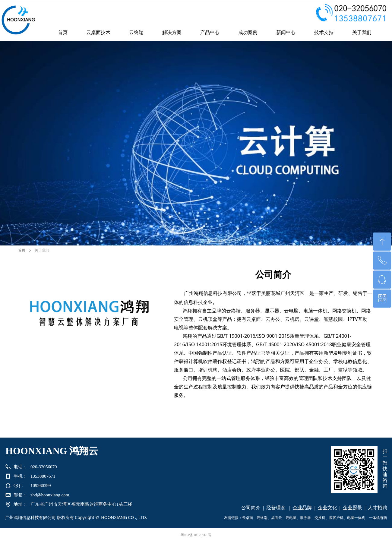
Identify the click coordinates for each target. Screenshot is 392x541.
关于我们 (42, 250)
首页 (22, 250)
